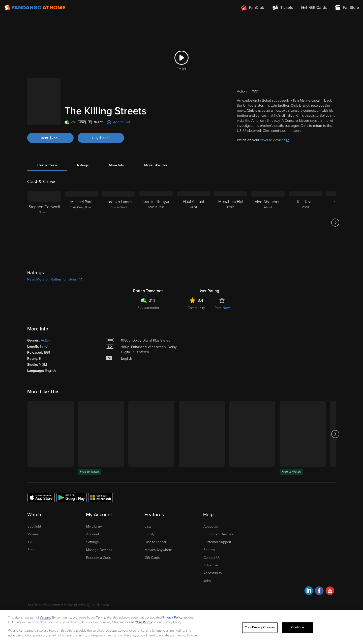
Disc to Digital (155, 542)
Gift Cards (152, 558)
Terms (101, 618)
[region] (181, 627)
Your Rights (144, 622)
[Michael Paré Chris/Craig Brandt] (81, 223)
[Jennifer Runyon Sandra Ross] (156, 223)
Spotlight (34, 526)
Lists (148, 526)
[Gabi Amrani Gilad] (193, 223)
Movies (33, 534)
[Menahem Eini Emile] (231, 223)
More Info (116, 165)
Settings (92, 542)
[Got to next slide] (335, 223)
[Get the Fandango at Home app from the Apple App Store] (41, 497)
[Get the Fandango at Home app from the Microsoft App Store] (101, 497)
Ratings (83, 165)
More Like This (156, 165)
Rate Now (222, 308)
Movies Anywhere (158, 550)
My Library (94, 526)
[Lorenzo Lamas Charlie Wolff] (119, 223)
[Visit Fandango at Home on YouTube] (330, 591)
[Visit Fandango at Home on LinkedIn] (309, 591)
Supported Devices (218, 534)
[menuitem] (314, 8)
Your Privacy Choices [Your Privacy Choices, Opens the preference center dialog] (260, 627)
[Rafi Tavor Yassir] (305, 223)
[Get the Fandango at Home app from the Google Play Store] (72, 497)
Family (150, 534)
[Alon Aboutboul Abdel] (268, 223)
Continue (298, 627)
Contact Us (212, 558)
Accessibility (213, 573)
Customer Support (217, 542)
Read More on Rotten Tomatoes (54, 279)
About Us (211, 526)
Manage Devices (99, 550)
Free (31, 550)
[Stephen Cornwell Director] (44, 223)
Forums (209, 550)
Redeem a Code (99, 558)
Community (196, 308)
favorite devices (275, 140)
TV (30, 542)
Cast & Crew (47, 165)
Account (93, 534)
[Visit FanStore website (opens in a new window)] (347, 8)
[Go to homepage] (35, 8)
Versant (45, 618)
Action (46, 340)
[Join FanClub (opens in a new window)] (253, 8)
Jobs (207, 581)
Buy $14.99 (101, 138)
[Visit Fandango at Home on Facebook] (319, 591)
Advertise (211, 565)
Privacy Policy (172, 618)
